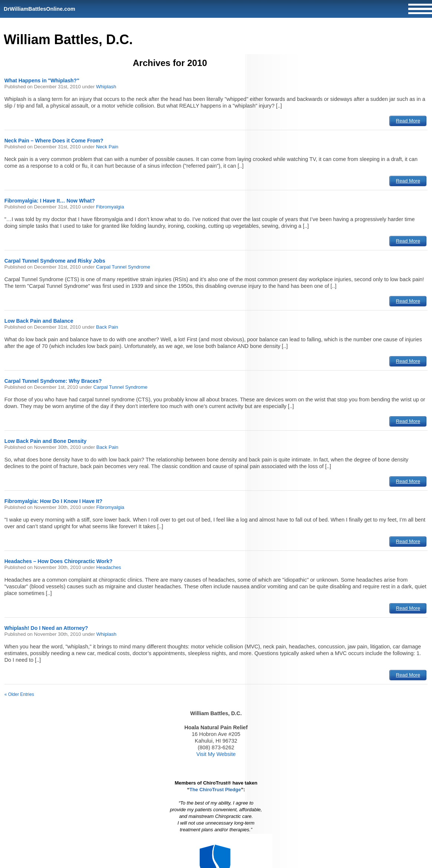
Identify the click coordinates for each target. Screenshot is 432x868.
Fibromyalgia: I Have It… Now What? (50, 201)
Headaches (109, 567)
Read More (408, 121)
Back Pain (107, 327)
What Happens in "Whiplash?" (42, 80)
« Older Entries (19, 694)
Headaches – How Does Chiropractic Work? (58, 561)
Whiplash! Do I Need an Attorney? (46, 628)
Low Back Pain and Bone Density (45, 441)
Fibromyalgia (110, 207)
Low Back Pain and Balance (39, 321)
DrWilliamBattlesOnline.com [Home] (40, 9)
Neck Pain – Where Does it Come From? (54, 141)
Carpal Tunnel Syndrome (123, 267)
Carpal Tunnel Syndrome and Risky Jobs (55, 261)
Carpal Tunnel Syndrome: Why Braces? (53, 381)
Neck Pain (107, 147)
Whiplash (106, 87)
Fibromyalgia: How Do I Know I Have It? (53, 501)
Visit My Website (216, 754)
